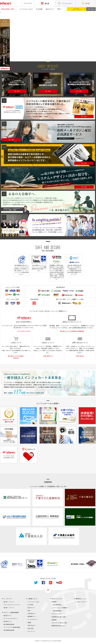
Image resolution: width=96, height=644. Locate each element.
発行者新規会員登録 (9, 630)
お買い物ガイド (48, 356)
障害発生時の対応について (59, 626)
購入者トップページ (9, 602)
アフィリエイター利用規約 (60, 608)
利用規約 (54, 602)
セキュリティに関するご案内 (59, 623)
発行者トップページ (9, 608)
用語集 (29, 623)
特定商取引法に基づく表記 (59, 617)
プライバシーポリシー (58, 614)
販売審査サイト (32, 616)
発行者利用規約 (57, 611)
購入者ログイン (8, 616)
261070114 (21, 566)
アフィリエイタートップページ (12, 605)
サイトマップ (31, 631)
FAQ (59, 9)
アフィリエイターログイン (11, 619)
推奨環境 (54, 620)
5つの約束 (39, 9)
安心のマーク (50, 9)
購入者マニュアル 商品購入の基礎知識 (72, 331)
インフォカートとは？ (26, 9)
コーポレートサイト (81, 602)
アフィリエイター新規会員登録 (12, 627)
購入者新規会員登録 (9, 624)
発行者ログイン (8, 621)
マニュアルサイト (32, 619)
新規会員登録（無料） (8, 9)
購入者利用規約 (57, 605)
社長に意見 (31, 628)
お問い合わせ (91, 9)
